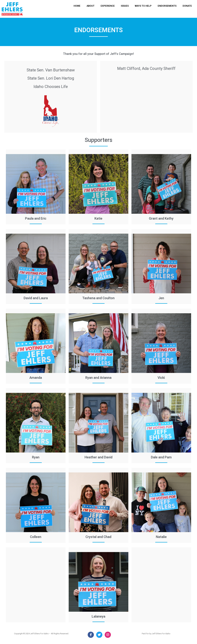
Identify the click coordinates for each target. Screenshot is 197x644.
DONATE (187, 6)
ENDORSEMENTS (167, 6)
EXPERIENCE (108, 6)
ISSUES (125, 6)
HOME (77, 6)
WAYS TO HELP (143, 6)
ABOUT (91, 6)
